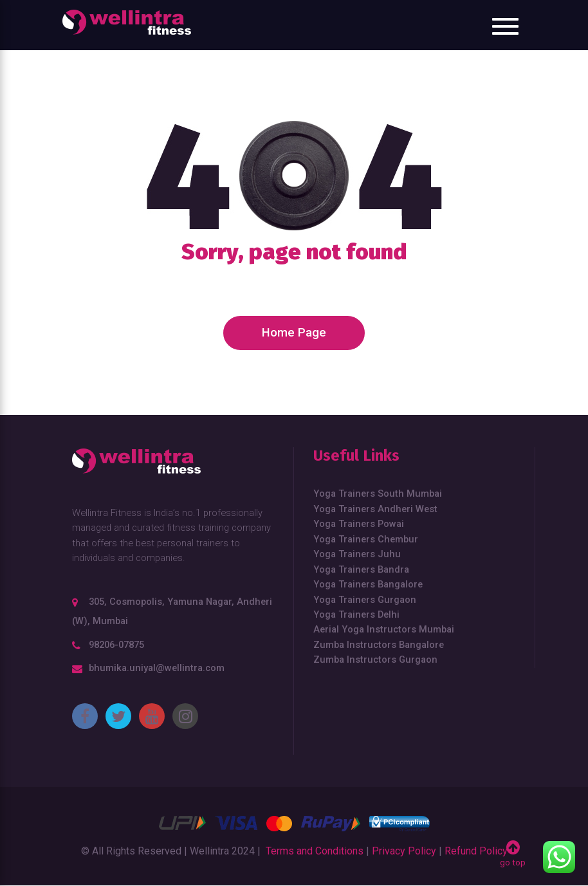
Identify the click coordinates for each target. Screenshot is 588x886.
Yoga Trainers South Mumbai (378, 494)
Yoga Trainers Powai (359, 524)
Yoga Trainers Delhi (356, 614)
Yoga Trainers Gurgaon (365, 600)
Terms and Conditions (315, 851)
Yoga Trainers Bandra (361, 569)
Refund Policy (476, 851)
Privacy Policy (404, 851)
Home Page (294, 333)
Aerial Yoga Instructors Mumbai (384, 629)
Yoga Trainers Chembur (366, 539)
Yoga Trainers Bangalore (368, 584)
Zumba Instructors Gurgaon (375, 660)
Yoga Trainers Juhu (357, 554)
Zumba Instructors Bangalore (379, 645)
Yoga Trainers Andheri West (375, 509)
